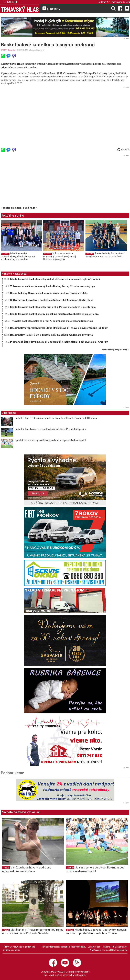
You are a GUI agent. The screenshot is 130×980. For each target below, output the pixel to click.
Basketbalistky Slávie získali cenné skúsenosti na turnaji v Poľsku (105, 255)
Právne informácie (50, 947)
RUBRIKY (52, 9)
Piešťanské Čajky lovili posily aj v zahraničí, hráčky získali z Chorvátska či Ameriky (59, 342)
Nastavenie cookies (100, 950)
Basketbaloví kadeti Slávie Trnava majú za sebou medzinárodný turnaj (52, 335)
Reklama (106, 947)
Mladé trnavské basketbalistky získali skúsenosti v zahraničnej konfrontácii (18, 256)
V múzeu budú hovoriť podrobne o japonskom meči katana (27, 869)
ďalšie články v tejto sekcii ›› (116, 350)
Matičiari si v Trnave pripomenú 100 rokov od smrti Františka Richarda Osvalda (33, 931)
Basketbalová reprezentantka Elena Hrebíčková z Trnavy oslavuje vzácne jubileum (59, 328)
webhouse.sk (80, 975)
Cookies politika (119, 950)
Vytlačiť (123, 149)
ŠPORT (4, 50)
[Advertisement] (65, 113)
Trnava (6, 868)
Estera (126, 2)
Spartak (70, 868)
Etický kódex (94, 947)
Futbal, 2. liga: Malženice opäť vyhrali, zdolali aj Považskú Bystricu (51, 429)
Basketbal (12, 50)
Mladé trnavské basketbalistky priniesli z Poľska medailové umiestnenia (53, 307)
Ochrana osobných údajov (73, 947)
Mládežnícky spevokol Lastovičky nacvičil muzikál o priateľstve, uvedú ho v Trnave (96, 931)
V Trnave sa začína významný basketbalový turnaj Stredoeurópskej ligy (59, 256)
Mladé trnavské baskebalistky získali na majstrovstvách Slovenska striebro (54, 314)
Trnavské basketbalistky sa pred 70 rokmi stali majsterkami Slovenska (52, 321)
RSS (114, 947)
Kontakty (122, 947)
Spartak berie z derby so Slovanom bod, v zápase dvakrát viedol (50, 440)
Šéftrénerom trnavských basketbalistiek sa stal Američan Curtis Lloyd (52, 300)
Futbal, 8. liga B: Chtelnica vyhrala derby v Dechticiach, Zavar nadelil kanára (56, 418)
